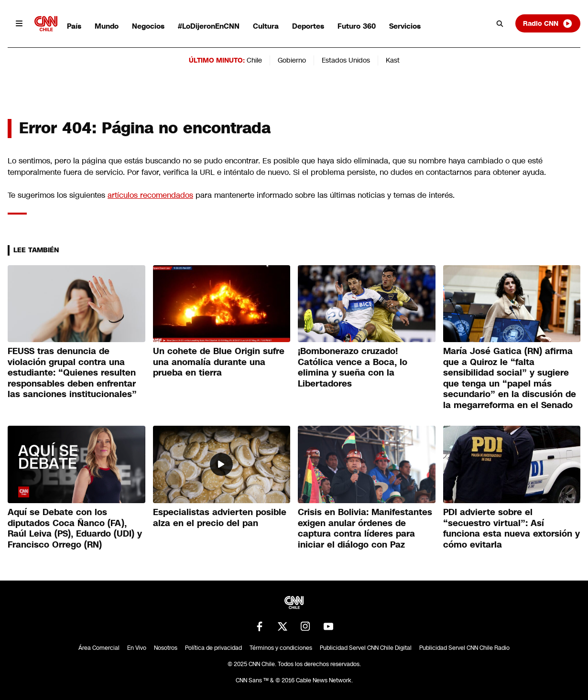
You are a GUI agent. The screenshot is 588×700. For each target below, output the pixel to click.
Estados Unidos (346, 60)
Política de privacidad (213, 648)
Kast (393, 60)
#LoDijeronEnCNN (209, 26)
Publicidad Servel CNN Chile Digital (366, 648)
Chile (254, 60)
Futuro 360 (357, 26)
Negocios (148, 26)
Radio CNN (548, 23)
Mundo (107, 26)
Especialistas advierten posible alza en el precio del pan (220, 518)
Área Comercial (99, 648)
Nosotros (166, 648)
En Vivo (137, 648)
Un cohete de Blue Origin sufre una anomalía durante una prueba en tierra (219, 362)
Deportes (308, 26)
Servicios (405, 26)
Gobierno (292, 60)
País (74, 26)
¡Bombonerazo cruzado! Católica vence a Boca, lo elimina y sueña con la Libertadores (353, 367)
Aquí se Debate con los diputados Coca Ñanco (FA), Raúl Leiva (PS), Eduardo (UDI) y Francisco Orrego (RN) (75, 528)
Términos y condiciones (281, 648)
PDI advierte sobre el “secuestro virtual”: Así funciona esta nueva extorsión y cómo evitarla (512, 528)
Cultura (266, 26)
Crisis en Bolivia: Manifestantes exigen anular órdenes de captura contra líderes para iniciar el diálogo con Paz (365, 528)
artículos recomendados (150, 195)
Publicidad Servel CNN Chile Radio (464, 648)
